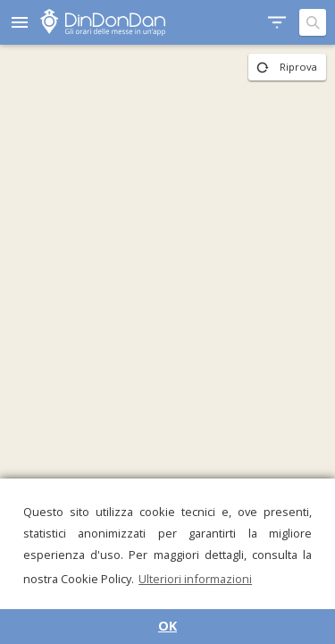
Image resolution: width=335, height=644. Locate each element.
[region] (167, 344)
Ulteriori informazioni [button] (195, 579)
